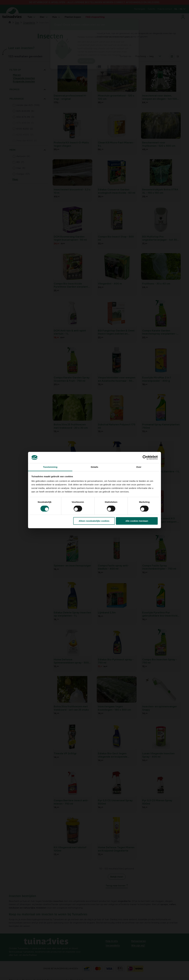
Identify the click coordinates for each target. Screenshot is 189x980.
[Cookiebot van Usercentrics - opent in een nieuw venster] (145, 457)
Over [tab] (139, 467)
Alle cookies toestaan (137, 521)
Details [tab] (94, 467)
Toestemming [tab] (50, 467)
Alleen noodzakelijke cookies (94, 521)
